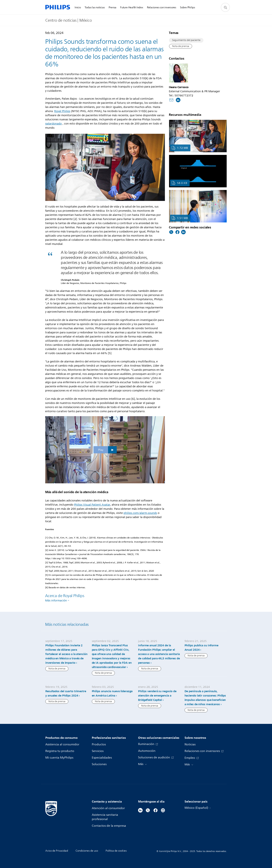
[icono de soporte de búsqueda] (225, 7)
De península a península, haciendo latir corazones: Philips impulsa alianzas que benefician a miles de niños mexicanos (205, 698)
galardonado (53, 124)
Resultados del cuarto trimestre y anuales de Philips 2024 (66, 693)
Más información (56, 601)
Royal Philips (62, 111)
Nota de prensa (181, 46)
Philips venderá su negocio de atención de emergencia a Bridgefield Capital (157, 696)
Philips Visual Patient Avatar (92, 505)
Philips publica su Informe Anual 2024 (201, 648)
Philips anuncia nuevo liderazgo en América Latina (112, 693)
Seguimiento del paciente (186, 40)
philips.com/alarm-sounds (140, 513)
